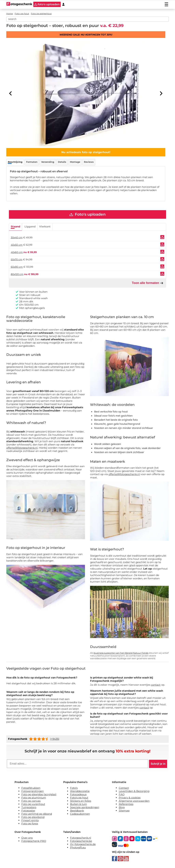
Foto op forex (30, 824)
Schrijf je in (158, 764)
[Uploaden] (162, 237)
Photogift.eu (78, 848)
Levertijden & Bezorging (134, 791)
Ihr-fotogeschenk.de (83, 844)
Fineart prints (30, 820)
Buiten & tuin (78, 804)
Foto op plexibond (33, 817)
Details (62, 162)
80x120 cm (17, 274)
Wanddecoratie (80, 791)
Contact (124, 788)
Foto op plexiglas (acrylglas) (39, 795)
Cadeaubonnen (80, 814)
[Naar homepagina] (19, 4)
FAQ (122, 795)
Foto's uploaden (88, 215)
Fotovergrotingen (33, 791)
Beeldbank (77, 811)
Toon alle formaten (148, 283)
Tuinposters (29, 807)
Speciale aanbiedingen (85, 807)
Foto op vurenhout (33, 804)
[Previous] (11, 93)
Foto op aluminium (34, 798)
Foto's (74, 788)
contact (156, 685)
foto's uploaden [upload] (47, 4)
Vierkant (45, 227)
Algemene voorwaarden (134, 801)
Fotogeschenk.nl (81, 838)
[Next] (161, 93)
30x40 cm (17, 238)
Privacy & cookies (130, 798)
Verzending (48, 162)
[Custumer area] (63, 4)
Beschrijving (15, 162)
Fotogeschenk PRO (34, 841)
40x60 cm (17, 252)
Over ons (27, 838)
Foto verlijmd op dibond (37, 814)
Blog (122, 807)
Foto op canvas (31, 801)
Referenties (126, 804)
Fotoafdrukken (31, 788)
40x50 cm (17, 245)
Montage (75, 162)
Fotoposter (28, 811)
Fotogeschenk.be (81, 841)
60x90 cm (17, 267)
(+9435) (55, 739)
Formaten (32, 162)
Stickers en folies (81, 801)
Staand (15, 227)
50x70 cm (17, 260)
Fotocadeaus (78, 795)
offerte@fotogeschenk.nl (22, 448)
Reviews (89, 162)
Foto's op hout (79, 798)
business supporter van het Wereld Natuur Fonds (121, 653)
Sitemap (124, 811)
